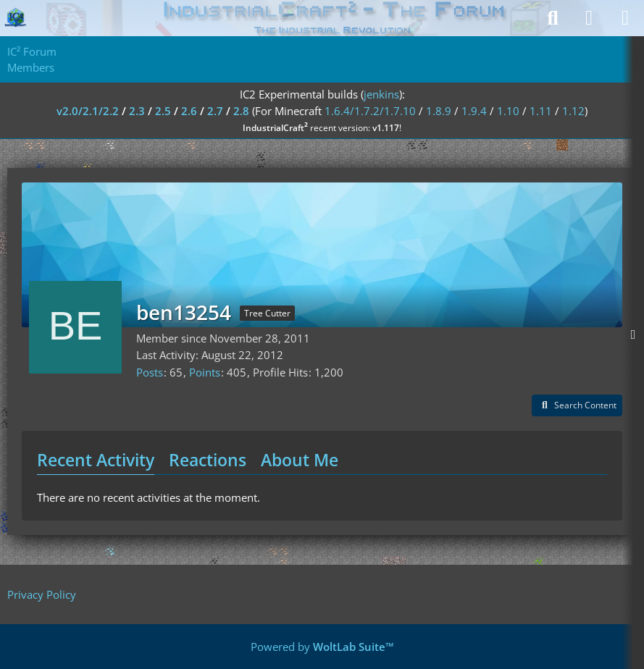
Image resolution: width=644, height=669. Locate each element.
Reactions (208, 460)
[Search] (553, 18)
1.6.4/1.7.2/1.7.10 (370, 111)
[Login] (589, 18)
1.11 (541, 111)
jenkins (381, 94)
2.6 (189, 111)
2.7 (215, 111)
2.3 (137, 111)
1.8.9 (439, 111)
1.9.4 (474, 111)
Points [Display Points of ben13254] (205, 372)
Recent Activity (96, 460)
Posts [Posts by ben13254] (150, 372)
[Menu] (625, 18)
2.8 (241, 111)
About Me (300, 460)
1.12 (573, 111)
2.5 (163, 111)
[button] (577, 405)
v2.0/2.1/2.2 (88, 111)
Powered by (322, 647)
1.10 (508, 111)
